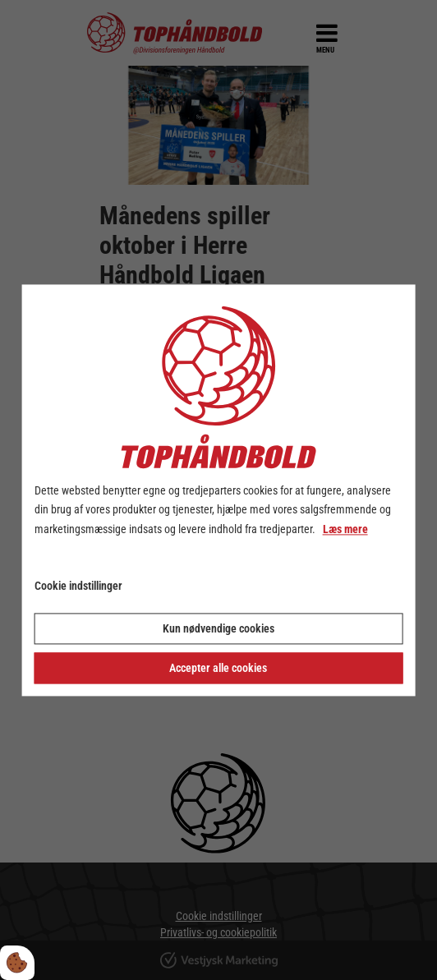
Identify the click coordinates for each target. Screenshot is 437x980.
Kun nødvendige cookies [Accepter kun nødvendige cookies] (218, 628)
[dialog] (219, 490)
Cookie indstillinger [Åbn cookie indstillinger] (78, 586)
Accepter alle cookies (218, 668)
